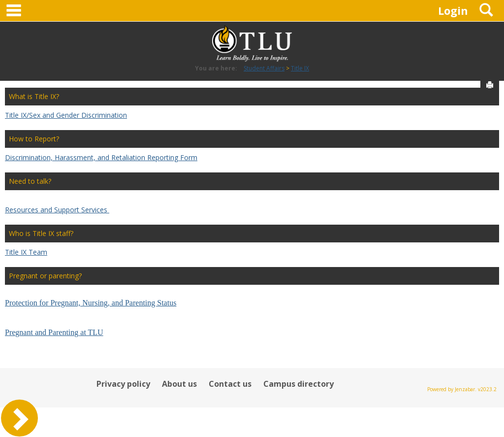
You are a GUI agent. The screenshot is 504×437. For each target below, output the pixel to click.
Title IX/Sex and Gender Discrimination (66, 115)
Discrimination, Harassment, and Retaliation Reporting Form (101, 157)
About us (179, 384)
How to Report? (34, 139)
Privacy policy (123, 384)
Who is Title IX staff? (41, 233)
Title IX (300, 68)
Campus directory (299, 384)
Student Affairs (264, 68)
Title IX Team (26, 252)
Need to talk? (30, 181)
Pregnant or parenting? (45, 276)
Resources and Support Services (57, 210)
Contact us (230, 384)
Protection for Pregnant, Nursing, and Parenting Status (91, 303)
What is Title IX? (34, 96)
